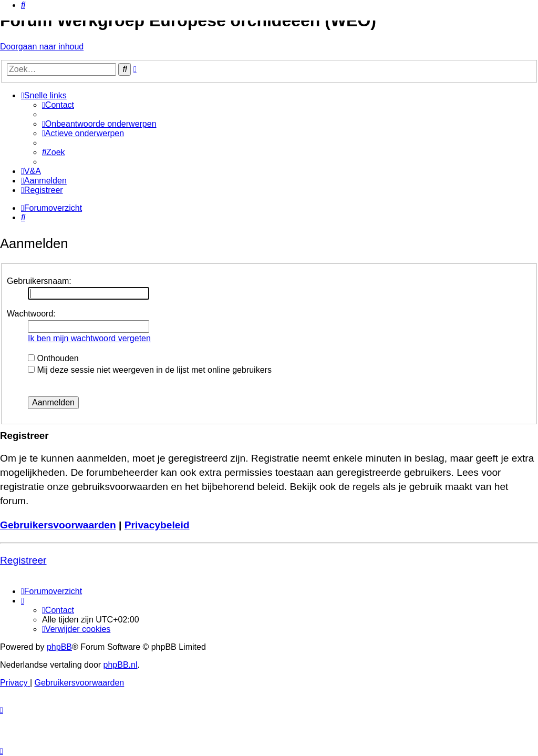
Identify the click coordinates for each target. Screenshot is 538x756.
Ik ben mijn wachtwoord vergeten (89, 338)
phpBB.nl (121, 665)
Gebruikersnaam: (39, 281)
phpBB (59, 647)
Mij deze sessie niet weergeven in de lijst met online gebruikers (150, 370)
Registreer (23, 560)
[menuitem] (23, 5)
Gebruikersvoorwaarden (58, 525)
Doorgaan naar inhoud (42, 47)
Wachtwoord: (31, 314)
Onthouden (53, 358)
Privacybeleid (157, 525)
